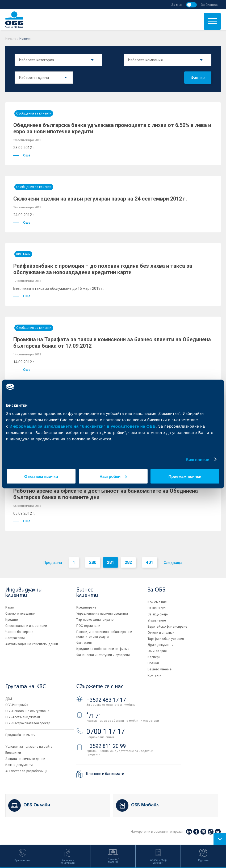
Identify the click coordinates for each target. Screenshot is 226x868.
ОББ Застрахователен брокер (28, 723)
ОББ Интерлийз (17, 705)
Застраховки (15, 638)
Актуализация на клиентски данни (32, 644)
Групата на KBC (25, 687)
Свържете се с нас (100, 687)
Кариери (154, 657)
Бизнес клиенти (87, 593)
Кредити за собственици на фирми (103, 649)
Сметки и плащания (20, 614)
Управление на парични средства (102, 614)
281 (110, 562)
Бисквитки (13, 753)
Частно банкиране (19, 632)
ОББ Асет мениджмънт (23, 717)
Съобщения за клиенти (34, 113)
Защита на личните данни (25, 759)
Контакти (154, 675)
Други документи (161, 645)
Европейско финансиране (167, 627)
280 (93, 562)
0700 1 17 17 (106, 732)
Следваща (173, 563)
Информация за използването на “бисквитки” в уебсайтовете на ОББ (83, 426)
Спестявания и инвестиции (26, 626)
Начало (11, 39)
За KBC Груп (157, 608)
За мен (177, 5)
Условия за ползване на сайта (29, 747)
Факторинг (84, 643)
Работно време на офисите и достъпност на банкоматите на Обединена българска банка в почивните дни (106, 494)
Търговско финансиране (95, 620)
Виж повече (197, 459)
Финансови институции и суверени (103, 655)
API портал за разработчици (26, 771)
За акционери (158, 614)
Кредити (12, 620)
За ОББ (156, 590)
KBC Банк (23, 254)
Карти (10, 607)
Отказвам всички (41, 476)
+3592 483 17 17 (106, 700)
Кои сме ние (157, 602)
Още (22, 155)
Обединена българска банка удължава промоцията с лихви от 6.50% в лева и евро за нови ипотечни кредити (112, 128)
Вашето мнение (160, 669)
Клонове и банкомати (105, 774)
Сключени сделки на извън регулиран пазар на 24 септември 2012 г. (100, 199)
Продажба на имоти (20, 735)
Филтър (198, 78)
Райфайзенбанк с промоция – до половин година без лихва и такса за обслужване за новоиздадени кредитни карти (103, 269)
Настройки (113, 476)
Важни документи (19, 765)
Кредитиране (86, 607)
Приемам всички (185, 476)
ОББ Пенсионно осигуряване (27, 711)
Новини (153, 663)
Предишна (53, 563)
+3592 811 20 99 (106, 746)
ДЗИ (9, 699)
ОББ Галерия (157, 651)
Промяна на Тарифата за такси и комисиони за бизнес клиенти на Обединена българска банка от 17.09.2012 (112, 343)
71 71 (94, 716)
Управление (157, 620)
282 (128, 562)
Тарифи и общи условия (166, 639)
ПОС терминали (88, 626)
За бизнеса (210, 5)
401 (150, 562)
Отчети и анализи (161, 633)
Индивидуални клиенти (23, 593)
